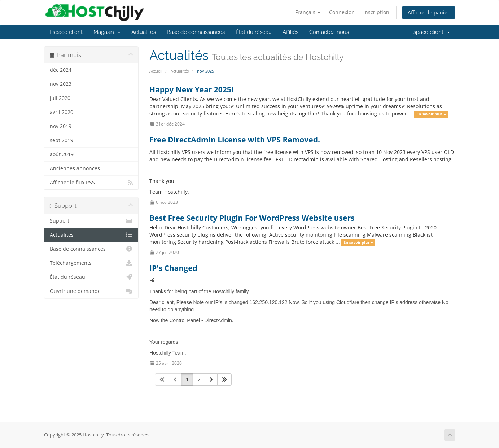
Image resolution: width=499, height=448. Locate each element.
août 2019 (62, 154)
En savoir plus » (431, 114)
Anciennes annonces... (77, 168)
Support (91, 221)
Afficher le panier (429, 12)
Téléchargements (91, 263)
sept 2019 (62, 140)
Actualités (144, 32)
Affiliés (290, 32)
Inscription (376, 12)
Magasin (107, 32)
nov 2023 (61, 84)
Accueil (156, 71)
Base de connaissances (196, 32)
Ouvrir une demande (91, 291)
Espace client (66, 32)
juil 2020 (60, 98)
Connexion (342, 12)
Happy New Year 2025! (191, 89)
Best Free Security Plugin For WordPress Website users (252, 218)
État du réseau (254, 32)
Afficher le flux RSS (91, 183)
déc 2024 (61, 70)
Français (308, 12)
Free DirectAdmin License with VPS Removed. (235, 140)
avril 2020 (62, 112)
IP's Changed (173, 268)
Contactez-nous (329, 32)
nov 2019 (61, 126)
